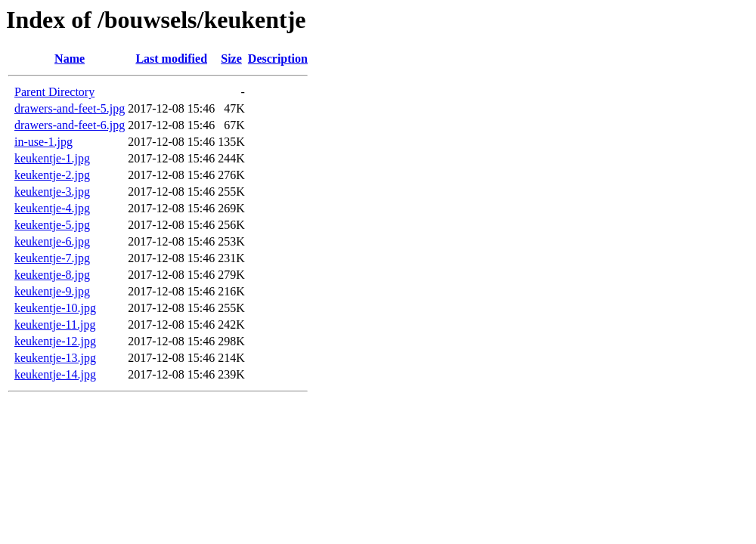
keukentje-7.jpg (52, 258)
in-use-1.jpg (43, 142)
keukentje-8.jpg (52, 275)
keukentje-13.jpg (55, 358)
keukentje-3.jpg (52, 192)
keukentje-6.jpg (52, 241)
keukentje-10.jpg (55, 308)
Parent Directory (54, 92)
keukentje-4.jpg (52, 208)
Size (231, 59)
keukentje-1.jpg (52, 158)
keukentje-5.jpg (52, 225)
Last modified (171, 59)
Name (70, 59)
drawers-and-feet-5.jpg (70, 108)
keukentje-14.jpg (55, 374)
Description (278, 59)
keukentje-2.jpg (52, 175)
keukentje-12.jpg (55, 341)
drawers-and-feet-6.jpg (70, 125)
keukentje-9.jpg (52, 291)
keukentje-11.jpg (55, 325)
